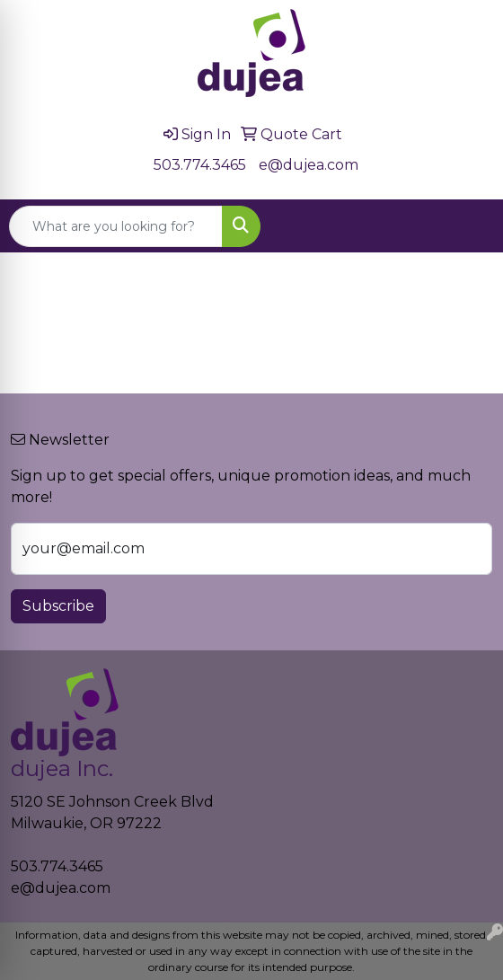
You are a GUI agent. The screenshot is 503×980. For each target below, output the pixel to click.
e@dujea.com (309, 165)
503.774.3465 (200, 165)
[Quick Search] (116, 226)
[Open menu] (467, 226)
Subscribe (58, 606)
